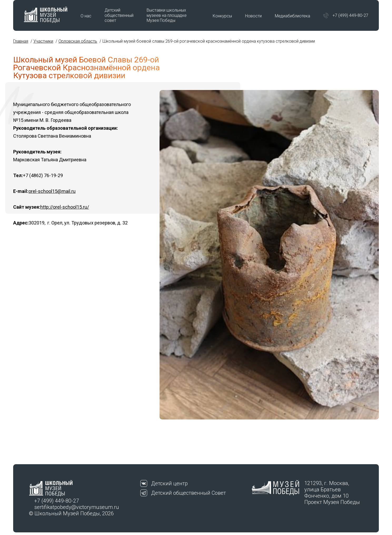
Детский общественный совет (119, 15)
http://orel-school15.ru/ (65, 207)
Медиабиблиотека (292, 16)
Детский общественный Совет (188, 493)
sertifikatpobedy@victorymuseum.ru (77, 507)
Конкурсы (222, 16)
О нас (86, 16)
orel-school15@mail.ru (52, 191)
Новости (253, 16)
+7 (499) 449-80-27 (350, 15)
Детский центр (169, 483)
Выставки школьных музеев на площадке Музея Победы (167, 15)
